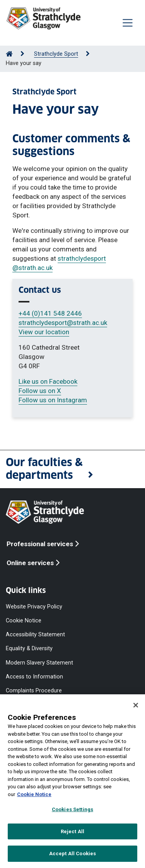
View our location (44, 332)
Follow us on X (40, 391)
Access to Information (34, 676)
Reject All (72, 831)
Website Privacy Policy (34, 607)
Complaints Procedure (34, 690)
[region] (72, 781)
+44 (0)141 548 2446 (50, 313)
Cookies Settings (72, 809)
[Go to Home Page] (9, 54)
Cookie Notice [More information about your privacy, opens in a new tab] (34, 794)
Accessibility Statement (35, 635)
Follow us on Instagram (53, 400)
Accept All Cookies (72, 853)
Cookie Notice (24, 621)
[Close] (136, 705)
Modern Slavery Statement (39, 662)
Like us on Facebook (48, 381)
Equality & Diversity (29, 648)
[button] (72, 469)
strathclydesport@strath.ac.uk (63, 323)
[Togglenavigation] (128, 23)
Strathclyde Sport (56, 54)
